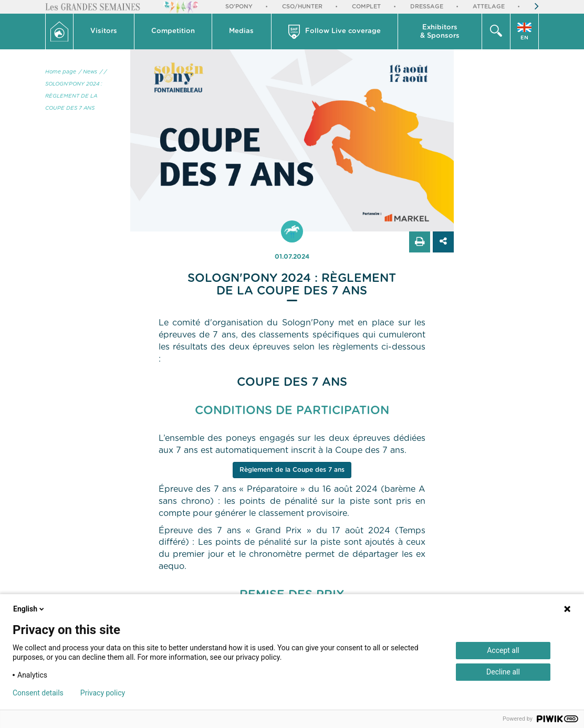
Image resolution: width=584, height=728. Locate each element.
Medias (241, 31)
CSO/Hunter (302, 7)
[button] (104, 31)
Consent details (38, 693)
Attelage (489, 7)
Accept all (503, 650)
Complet (366, 7)
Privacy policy (103, 693)
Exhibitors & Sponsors (440, 32)
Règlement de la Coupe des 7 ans (292, 470)
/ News (88, 72)
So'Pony (239, 7)
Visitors (104, 31)
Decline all (503, 672)
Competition (173, 31)
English (29, 609)
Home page (61, 72)
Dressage (427, 7)
